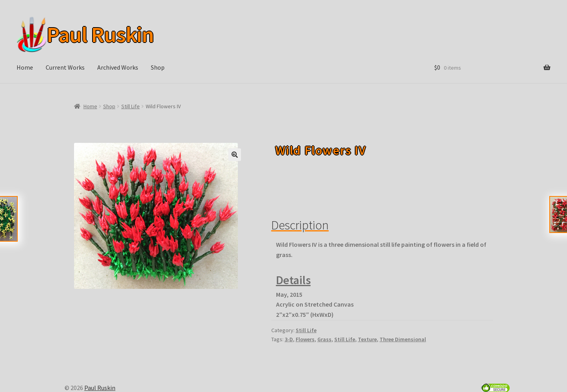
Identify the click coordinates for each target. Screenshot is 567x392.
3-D (289, 339)
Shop (158, 67)
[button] (235, 155)
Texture (367, 339)
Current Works (65, 67)
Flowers (305, 339)
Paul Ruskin (97, 35)
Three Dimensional (403, 339)
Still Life (131, 106)
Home (25, 67)
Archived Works (118, 67)
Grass (324, 339)
